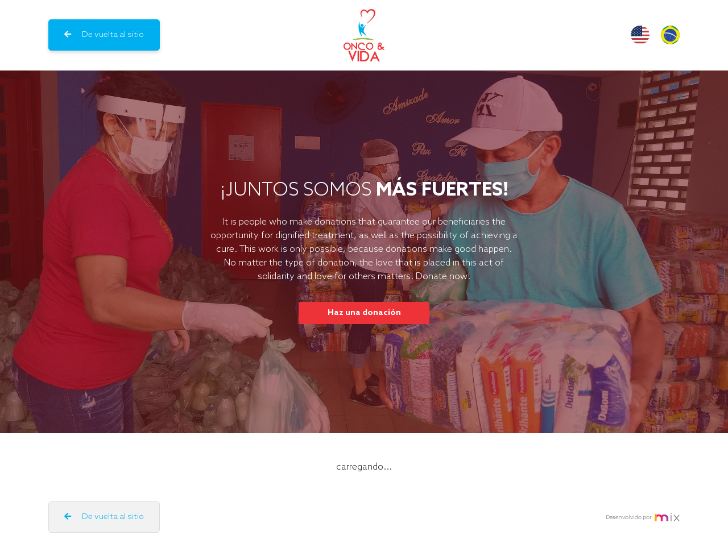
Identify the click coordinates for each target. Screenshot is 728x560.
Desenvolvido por (643, 517)
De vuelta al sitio (104, 35)
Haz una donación (364, 313)
